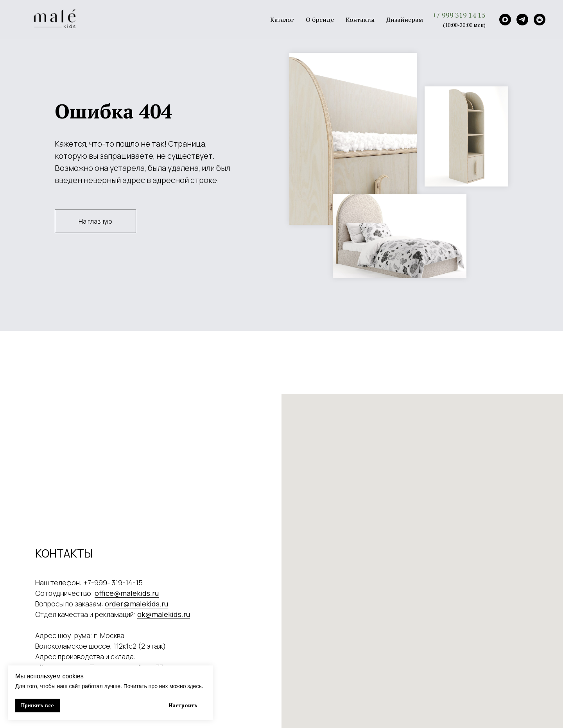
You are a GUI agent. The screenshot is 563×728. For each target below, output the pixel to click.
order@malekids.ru (136, 604)
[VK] (540, 20)
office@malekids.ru (127, 593)
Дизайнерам (405, 20)
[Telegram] (522, 20)
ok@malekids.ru (164, 614)
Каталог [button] (282, 20)
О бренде (320, 20)
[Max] (505, 20)
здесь (194, 686)
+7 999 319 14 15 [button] (459, 15)
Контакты (360, 20)
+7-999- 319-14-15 (113, 583)
